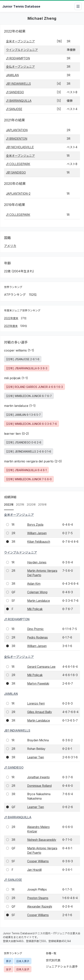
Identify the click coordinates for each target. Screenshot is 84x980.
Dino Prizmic (35, 629)
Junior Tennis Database (21, 6)
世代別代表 (53, 960)
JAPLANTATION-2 (18, 194)
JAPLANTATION (17, 130)
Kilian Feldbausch (39, 542)
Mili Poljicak (35, 609)
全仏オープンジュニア (20, 67)
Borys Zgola (35, 525)
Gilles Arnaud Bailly (40, 712)
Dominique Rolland (39, 786)
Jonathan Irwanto (38, 777)
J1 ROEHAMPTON (18, 58)
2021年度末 (11, 326)
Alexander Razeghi (40, 907)
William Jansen (37, 533)
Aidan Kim (34, 584)
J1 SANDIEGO (15, 92)
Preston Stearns (38, 898)
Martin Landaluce (39, 601)
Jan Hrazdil (34, 870)
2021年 (20, 505)
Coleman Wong (37, 592)
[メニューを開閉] (78, 6)
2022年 (9, 505)
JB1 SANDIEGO (16, 173)
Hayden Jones (37, 562)
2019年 (42, 505)
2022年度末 (11, 318)
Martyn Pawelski (38, 684)
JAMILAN (12, 75)
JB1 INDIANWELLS (18, 84)
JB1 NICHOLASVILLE (20, 147)
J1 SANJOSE (14, 109)
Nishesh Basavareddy (42, 840)
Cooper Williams (38, 861)
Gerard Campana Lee (41, 667)
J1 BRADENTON (17, 139)
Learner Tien (36, 757)
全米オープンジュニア (20, 41)
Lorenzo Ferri (36, 703)
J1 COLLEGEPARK (18, 164)
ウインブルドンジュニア (22, 50)
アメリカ (10, 246)
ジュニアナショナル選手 (62, 967)
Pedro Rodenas (37, 637)
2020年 (31, 505)
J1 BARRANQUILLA (19, 101)
